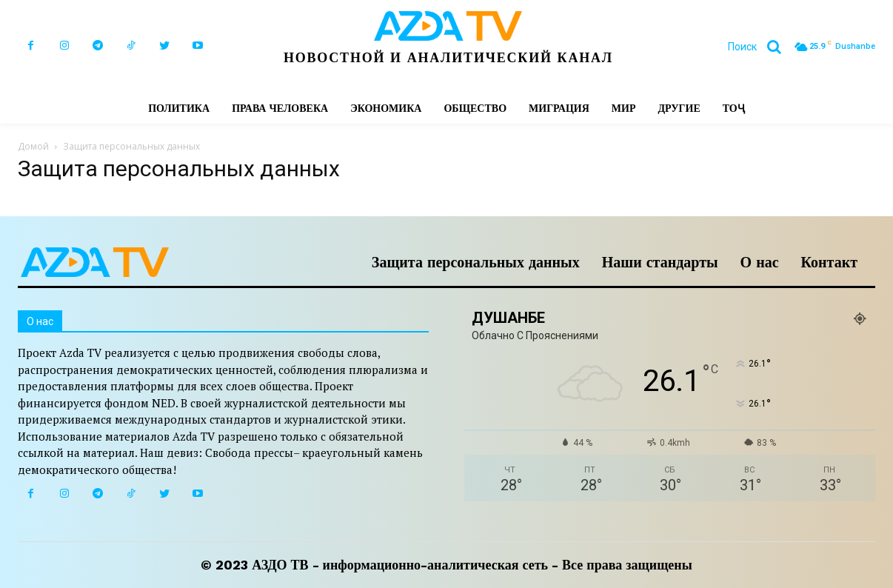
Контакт (829, 262)
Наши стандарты (660, 262)
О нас (760, 262)
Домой (33, 146)
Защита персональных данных (476, 262)
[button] (760, 47)
